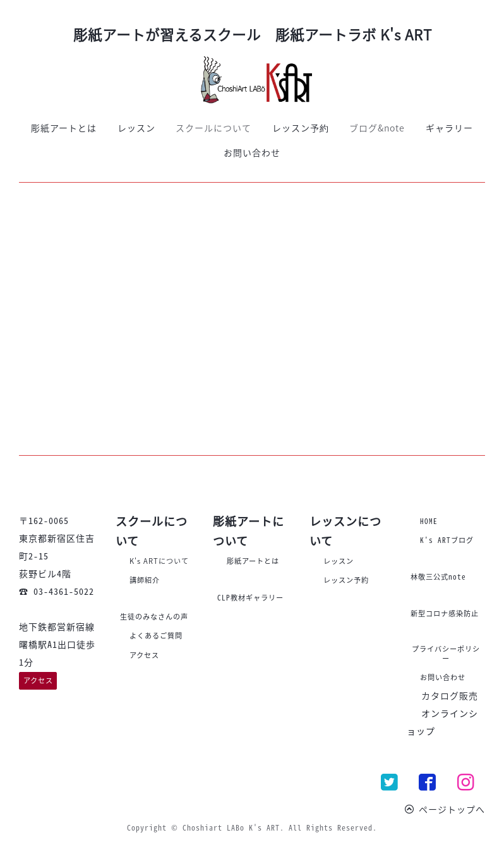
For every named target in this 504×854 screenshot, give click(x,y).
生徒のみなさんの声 (154, 617)
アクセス (38, 680)
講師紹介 (145, 580)
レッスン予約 (301, 128)
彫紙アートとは (64, 128)
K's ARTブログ (447, 540)
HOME (429, 521)
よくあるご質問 (156, 636)
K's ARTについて (159, 561)
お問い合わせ (252, 152)
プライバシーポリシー (446, 654)
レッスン (136, 128)
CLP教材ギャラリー (250, 598)
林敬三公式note (438, 577)
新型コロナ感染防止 (445, 613)
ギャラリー (449, 128)
